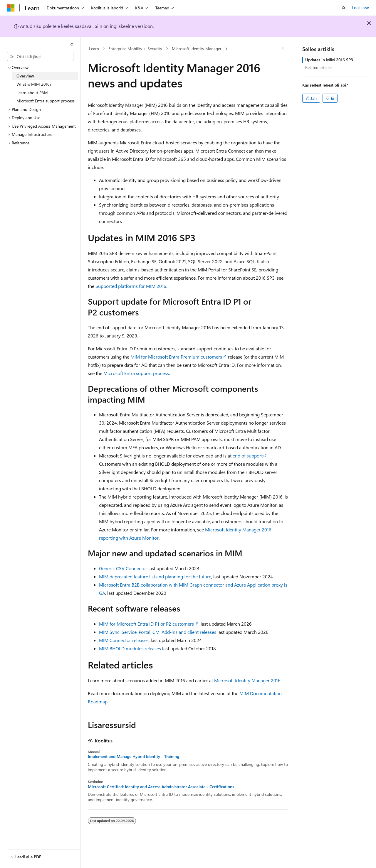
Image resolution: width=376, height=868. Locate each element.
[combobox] (40, 57)
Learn (94, 49)
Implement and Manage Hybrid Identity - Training (134, 756)
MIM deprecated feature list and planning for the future (155, 576)
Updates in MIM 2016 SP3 (329, 60)
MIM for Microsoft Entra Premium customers (176, 357)
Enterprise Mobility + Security (135, 49)
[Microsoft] (11, 8)
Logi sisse (360, 7)
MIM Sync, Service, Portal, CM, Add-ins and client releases (158, 632)
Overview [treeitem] (25, 76)
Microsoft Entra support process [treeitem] (46, 101)
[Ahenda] (72, 44)
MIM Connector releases (124, 640)
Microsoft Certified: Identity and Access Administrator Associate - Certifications (161, 787)
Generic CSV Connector (123, 568)
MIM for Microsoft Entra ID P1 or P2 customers (146, 624)
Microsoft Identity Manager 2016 (247, 680)
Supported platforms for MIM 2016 (131, 286)
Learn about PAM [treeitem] (32, 93)
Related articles (319, 67)
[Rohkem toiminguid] (283, 49)
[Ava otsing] (344, 8)
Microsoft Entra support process (136, 373)
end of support (248, 456)
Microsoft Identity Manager (197, 49)
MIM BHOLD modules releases (130, 648)
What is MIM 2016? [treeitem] (34, 84)
